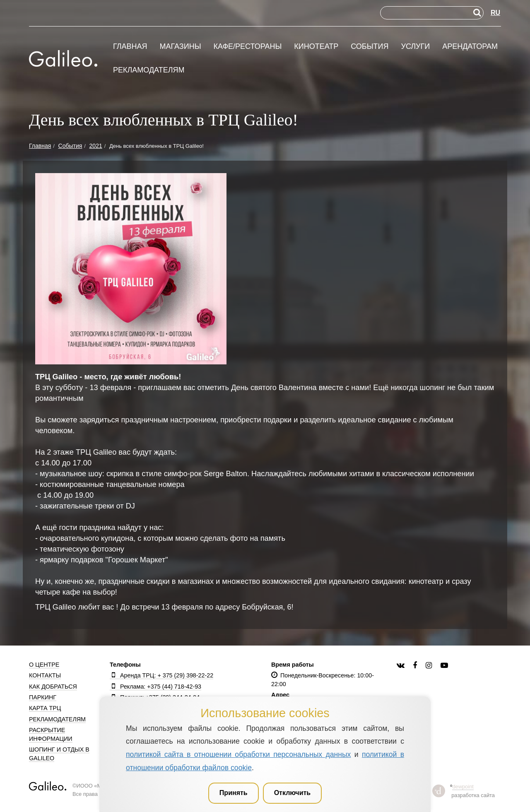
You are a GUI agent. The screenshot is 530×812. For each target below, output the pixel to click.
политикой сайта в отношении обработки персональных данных (238, 754)
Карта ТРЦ (45, 708)
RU (495, 13)
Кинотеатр (316, 47)
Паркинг (43, 697)
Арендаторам (470, 47)
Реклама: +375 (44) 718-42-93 (155, 687)
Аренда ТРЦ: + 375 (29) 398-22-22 (161, 675)
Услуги (415, 47)
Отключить (293, 793)
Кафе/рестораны (247, 47)
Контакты (45, 675)
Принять (234, 793)
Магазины (180, 47)
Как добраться (53, 687)
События (370, 47)
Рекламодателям (149, 70)
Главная (130, 47)
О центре (44, 665)
